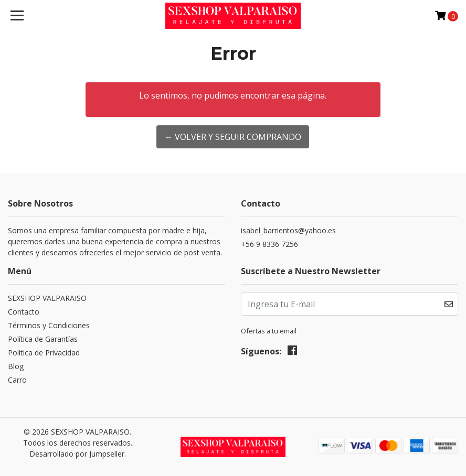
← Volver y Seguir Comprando (233, 137)
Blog (16, 366)
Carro (17, 380)
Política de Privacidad (44, 353)
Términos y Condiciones (49, 325)
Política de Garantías (43, 339)
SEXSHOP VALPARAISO (47, 298)
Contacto (24, 312)
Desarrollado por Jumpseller (77, 454)
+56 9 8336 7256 (269, 244)
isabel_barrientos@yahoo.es (288, 230)
